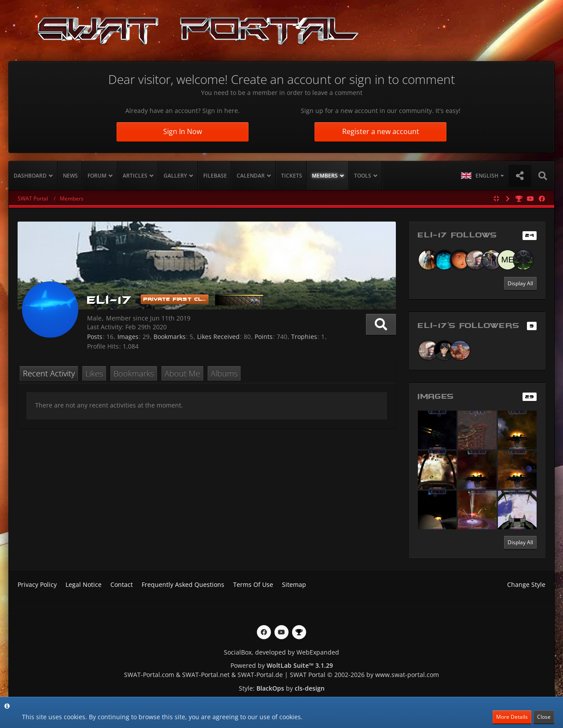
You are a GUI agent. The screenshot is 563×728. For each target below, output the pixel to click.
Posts (95, 337)
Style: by (282, 688)
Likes (94, 373)
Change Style (526, 584)
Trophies (304, 337)
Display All (520, 283)
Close (544, 717)
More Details (512, 717)
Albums (224, 373)
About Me (182, 373)
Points (264, 337)
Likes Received (218, 337)
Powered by (282, 665)
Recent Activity (49, 373)
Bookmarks (170, 337)
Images (128, 337)
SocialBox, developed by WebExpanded (281, 652)
